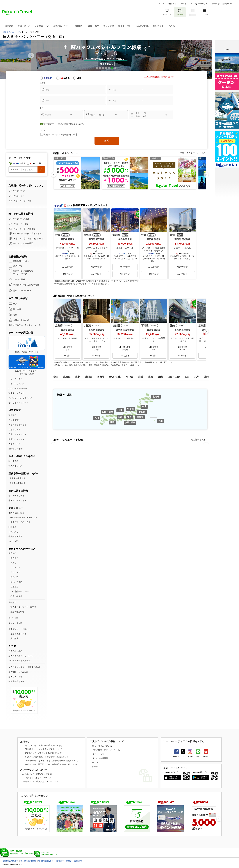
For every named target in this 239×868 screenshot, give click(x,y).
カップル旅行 (14, 420)
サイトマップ (187, 4)
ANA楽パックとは (21, 219)
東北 (144, 406)
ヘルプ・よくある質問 (23, 243)
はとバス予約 (16, 582)
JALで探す (68, 274)
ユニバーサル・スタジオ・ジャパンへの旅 (27, 365)
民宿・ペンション (16, 439)
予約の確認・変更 (16, 513)
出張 (15, 304)
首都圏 (140, 417)
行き (48, 90)
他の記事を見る (198, 440)
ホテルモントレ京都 (68, 338)
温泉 (15, 315)
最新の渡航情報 (17, 612)
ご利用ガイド (173, 4)
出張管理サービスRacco (19, 629)
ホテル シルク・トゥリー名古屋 (182, 340)
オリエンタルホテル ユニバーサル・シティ (96, 340)
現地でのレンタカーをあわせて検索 (61, 134)
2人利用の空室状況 (17, 483)
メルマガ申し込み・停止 (19, 522)
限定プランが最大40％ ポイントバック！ (23, 272)
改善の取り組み (15, 651)
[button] (181, 56)
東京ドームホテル (125, 248)
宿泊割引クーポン (21, 261)
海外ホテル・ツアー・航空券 (23, 607)
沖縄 (161, 421)
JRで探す (68, 356)
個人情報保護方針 (28, 861)
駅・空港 (17, 309)
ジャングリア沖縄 (16, 384)
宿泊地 (48, 115)
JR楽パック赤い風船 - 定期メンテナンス (40, 781)
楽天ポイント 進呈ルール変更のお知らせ (44, 745)
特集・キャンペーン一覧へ (193, 153)
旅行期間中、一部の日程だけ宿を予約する (64, 124)
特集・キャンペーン (22, 291)
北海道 (156, 397)
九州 (97, 418)
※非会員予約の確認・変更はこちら (24, 517)
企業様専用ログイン (19, 634)
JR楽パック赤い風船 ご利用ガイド (29, 239)
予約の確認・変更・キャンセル (106, 750)
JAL (65, 78)
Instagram (190, 756)
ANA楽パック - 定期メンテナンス (37, 774)
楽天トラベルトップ (11, 32)
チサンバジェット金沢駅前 (154, 340)
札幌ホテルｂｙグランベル (96, 249)
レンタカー (15, 567)
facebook (176, 756)
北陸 (120, 410)
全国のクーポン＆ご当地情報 (26, 285)
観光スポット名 (15, 466)
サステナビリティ (16, 496)
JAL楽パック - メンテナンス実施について (43, 753)
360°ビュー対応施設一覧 (20, 661)
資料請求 (14, 638)
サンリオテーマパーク (18, 403)
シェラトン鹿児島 (182, 248)
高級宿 (16, 320)
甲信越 (130, 409)
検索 (107, 140)
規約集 (95, 767)
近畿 (120, 417)
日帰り (13, 563)
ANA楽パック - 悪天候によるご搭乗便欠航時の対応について (52, 761)
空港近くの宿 (14, 430)
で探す (22, 163)
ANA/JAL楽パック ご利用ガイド (27, 234)
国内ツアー (15, 558)
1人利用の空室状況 (17, 478)
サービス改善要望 (100, 758)
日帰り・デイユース (17, 434)
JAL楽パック (19, 196)
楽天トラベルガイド (17, 500)
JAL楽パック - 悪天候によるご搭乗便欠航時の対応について (51, 764)
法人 (37, 667)
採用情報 (60, 861)
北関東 (142, 412)
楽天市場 (216, 4)
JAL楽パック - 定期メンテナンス (37, 778)
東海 (129, 417)
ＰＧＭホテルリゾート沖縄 (68, 249)
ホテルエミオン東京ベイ (125, 338)
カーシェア (15, 572)
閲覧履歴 (12, 527)
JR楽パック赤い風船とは (24, 229)
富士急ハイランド (16, 393)
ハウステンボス (15, 379)
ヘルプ (161, 4)
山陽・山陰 (107, 412)
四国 (112, 422)
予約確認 (180, 12)
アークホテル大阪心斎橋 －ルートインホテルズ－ (154, 249)
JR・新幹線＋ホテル (20, 591)
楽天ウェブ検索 (15, 677)
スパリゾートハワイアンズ (20, 398)
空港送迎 (14, 587)
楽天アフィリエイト (17, 667)
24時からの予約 (16, 449)
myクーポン (14, 541)
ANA (48, 78)
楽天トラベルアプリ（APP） (21, 656)
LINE (198, 756)
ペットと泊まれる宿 (17, 425)
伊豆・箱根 (130, 422)
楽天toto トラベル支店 (18, 672)
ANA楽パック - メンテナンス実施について (44, 749)
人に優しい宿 (14, 444)
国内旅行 (12, 553)
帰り (48, 101)
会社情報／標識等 (10, 861)
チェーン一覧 (35, 325)
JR (82, 78)
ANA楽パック (19, 191)
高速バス (14, 577)
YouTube (206, 756)
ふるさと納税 (19, 279)
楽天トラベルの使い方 (102, 746)
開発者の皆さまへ (16, 681)
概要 (31, 667)
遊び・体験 (13, 618)
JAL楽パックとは (21, 224)
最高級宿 (25, 320)
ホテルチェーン (20, 325)
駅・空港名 (13, 461)
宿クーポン (18, 266)
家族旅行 (12, 415)
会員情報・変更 (15, 536)
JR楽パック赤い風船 (22, 201)
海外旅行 (12, 602)
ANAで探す (68, 267)
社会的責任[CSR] (46, 861)
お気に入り (167, 12)
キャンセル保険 (15, 623)
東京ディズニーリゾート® (27, 345)
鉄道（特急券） (17, 596)
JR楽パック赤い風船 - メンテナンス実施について (47, 757)
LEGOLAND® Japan (18, 388)
